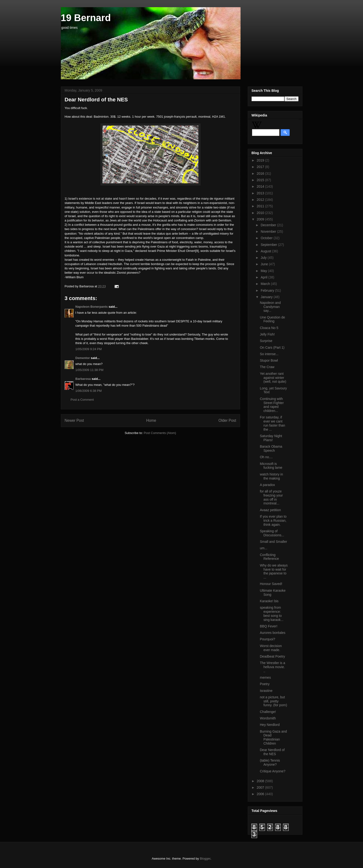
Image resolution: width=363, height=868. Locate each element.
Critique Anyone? (273, 771)
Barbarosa (83, 379)
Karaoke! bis (269, 601)
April (265, 277)
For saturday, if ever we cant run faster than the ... (272, 423)
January (267, 297)
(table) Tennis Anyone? (270, 762)
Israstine (266, 691)
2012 (261, 200)
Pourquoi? (267, 639)
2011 (261, 206)
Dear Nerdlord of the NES (272, 752)
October (267, 238)
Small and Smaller (273, 542)
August (266, 251)
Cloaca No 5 (269, 328)
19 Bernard (86, 18)
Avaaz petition (270, 510)
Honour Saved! (271, 584)
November (269, 231)
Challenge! (268, 712)
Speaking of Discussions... (272, 533)
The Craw (267, 367)
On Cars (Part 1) (272, 347)
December (269, 225)
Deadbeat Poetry (272, 656)
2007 (261, 787)
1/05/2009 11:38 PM (89, 370)
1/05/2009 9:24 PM (89, 349)
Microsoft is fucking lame (271, 466)
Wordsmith (268, 718)
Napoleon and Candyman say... (270, 307)
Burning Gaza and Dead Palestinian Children (273, 737)
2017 (261, 167)
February (268, 290)
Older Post (227, 420)
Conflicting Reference (269, 557)
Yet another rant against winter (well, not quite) (273, 378)
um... (263, 548)
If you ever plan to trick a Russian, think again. (273, 521)
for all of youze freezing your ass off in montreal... (271, 497)
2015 (261, 180)
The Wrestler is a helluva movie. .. (272, 667)
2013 (261, 193)
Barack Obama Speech (271, 448)
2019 (261, 160)
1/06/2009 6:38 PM (89, 391)
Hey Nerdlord (270, 725)
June (265, 264)
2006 (261, 794)
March (266, 284)
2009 (261, 219)
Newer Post (74, 420)
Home (151, 420)
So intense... (269, 354)
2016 (261, 174)
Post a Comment (82, 400)
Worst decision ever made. (271, 648)
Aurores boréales (273, 633)
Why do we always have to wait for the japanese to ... (274, 571)
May (264, 271)
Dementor (83, 358)
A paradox (267, 485)
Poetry (265, 684)
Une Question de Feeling (272, 319)
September (269, 245)
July (264, 258)
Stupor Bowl (269, 360)
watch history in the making (271, 476)
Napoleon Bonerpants (92, 307)
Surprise (266, 341)
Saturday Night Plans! (271, 438)
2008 (261, 781)
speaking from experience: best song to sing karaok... (271, 613)
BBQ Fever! (268, 626)
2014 (261, 186)
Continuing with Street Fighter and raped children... (272, 405)
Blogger (205, 859)
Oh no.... (266, 457)
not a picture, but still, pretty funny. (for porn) (273, 701)
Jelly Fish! (267, 334)
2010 (261, 213)
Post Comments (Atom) (160, 433)
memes (265, 677)
